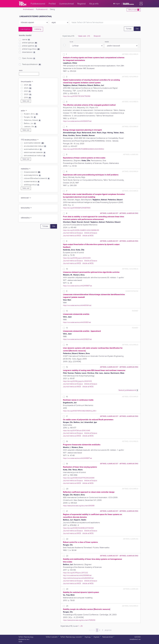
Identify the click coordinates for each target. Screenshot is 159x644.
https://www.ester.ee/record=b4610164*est (77, 305)
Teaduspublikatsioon (32, 64)
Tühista (129, 29)
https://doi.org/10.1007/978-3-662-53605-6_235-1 (80, 411)
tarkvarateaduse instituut (35, 156)
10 (67, 269)
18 (67, 441)
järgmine (108, 630)
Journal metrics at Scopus (73, 233)
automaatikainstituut (33, 149)
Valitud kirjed (134, 10)
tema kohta (26, 208)
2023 (28, 88)
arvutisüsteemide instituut (35, 146)
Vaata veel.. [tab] (84, 36)
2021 (27, 91)
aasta (21, 70)
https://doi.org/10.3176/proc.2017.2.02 (75, 573)
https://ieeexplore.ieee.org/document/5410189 (79, 506)
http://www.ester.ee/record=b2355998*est (77, 575)
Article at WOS (88, 236)
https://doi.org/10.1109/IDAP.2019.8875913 (77, 208)
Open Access (29, 58)
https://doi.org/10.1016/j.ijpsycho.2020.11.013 (77, 381)
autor (24, 111)
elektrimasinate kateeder (35, 153)
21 (67, 511)
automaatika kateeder (34, 143)
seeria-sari (26, 198)
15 (67, 367)
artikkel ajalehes (30, 46)
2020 (28, 94)
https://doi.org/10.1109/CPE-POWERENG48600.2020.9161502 (83, 149)
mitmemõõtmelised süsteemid (37, 178)
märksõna (26, 169)
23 (67, 556)
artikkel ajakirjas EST (109, 213)
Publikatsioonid (42, 9)
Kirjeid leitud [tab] (68, 36)
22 (67, 539)
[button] (141, 4)
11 (67, 291)
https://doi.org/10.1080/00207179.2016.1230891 (79, 478)
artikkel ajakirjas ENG (129, 213)
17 (67, 416)
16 (67, 397)
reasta (107, 42)
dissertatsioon (29, 52)
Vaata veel (26, 101)
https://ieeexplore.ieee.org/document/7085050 (79, 620)
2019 (28, 98)
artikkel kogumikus (31, 49)
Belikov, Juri (30, 123)
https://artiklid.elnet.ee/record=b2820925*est (78, 578)
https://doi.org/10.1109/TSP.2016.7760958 (77, 96)
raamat (26, 40)
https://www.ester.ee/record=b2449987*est (77, 286)
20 (67, 489)
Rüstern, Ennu (31, 114)
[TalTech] (23, 4)
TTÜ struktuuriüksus (30, 140)
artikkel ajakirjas (30, 43)
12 (67, 311)
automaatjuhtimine (32, 175)
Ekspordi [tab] (97, 36)
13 (67, 328)
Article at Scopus (91, 233)
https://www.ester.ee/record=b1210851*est (77, 322)
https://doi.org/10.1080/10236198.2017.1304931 (78, 528)
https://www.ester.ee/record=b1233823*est (77, 339)
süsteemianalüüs (32, 182)
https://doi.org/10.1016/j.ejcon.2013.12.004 (77, 258)
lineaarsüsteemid (32, 172)
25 (67, 606)
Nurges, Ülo (30, 117)
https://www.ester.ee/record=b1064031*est (77, 121)
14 (67, 345)
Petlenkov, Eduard (32, 120)
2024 (28, 85)
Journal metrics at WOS (72, 236)
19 (67, 464)
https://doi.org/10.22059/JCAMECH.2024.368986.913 (81, 230)
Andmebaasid (28, 9)
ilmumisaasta (27, 82)
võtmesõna (26, 218)
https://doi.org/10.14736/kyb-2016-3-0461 (77, 430)
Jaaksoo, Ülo (30, 127)
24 (67, 589)
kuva (71, 42)
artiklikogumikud (32, 185)
